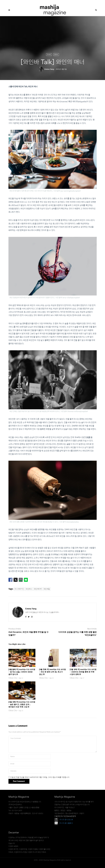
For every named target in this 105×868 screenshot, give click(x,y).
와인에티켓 (38, 589)
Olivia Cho (13, 678)
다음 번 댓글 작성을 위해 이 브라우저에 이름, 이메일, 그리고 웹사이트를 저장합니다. (40, 777)
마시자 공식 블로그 (66, 823)
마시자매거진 (19, 589)
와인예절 (47, 589)
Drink (49, 55)
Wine (56, 55)
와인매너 (29, 589)
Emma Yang (49, 69)
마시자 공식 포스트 (66, 819)
